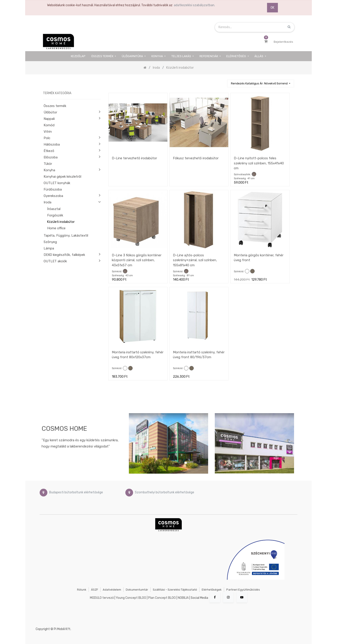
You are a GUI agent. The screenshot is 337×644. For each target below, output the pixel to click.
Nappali (49, 119)
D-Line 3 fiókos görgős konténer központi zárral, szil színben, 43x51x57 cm (137, 260)
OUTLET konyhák (57, 183)
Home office (56, 228)
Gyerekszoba (53, 196)
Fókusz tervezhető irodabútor (196, 158)
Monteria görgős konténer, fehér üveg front (259, 258)
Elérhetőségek (212, 590)
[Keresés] (222, 82)
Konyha (49, 170)
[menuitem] (78, 56)
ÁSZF (95, 590)
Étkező (49, 151)
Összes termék (55, 106)
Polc (47, 138)
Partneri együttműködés (243, 590)
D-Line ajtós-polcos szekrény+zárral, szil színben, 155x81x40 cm (195, 260)
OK (272, 8)
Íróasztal (54, 209)
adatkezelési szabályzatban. (194, 5)
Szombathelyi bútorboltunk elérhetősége (165, 492)
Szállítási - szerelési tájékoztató (175, 590)
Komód (49, 125)
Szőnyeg (50, 242)
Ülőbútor (50, 112)
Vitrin (48, 132)
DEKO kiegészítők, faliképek (64, 255)
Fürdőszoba (53, 189)
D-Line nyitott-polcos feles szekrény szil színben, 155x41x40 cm (259, 163)
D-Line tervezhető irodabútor (134, 158)
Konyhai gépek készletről (62, 177)
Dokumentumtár (137, 590)
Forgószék (55, 215)
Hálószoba (52, 144)
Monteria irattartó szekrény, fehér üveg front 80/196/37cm (199, 355)
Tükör (48, 164)
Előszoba (51, 157)
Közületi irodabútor (61, 222)
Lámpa (49, 248)
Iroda (47, 202)
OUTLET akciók (55, 261)
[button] (261, 84)
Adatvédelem (112, 590)
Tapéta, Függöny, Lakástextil (66, 235)
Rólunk (82, 590)
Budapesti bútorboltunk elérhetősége (76, 492)
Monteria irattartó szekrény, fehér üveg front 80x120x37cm (138, 355)
